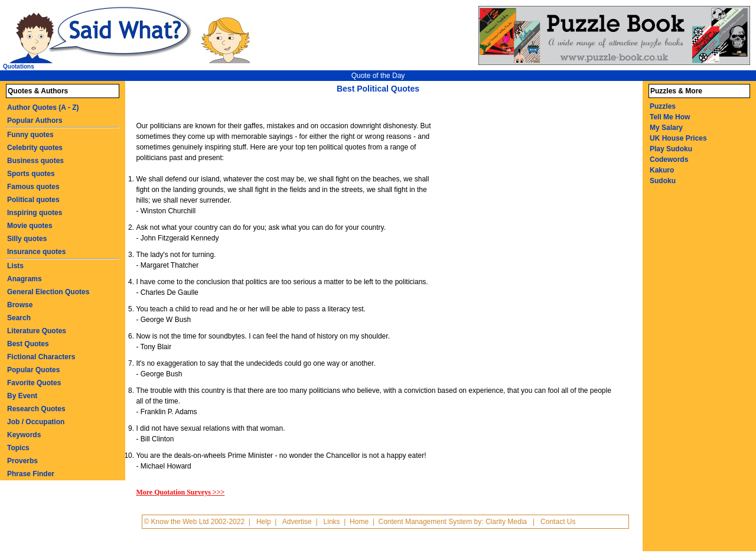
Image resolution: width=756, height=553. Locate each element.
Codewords (669, 160)
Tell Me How (670, 117)
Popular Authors (35, 121)
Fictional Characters (41, 357)
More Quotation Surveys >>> (180, 492)
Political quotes (33, 200)
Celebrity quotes (35, 148)
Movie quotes (30, 226)
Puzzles (663, 106)
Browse (20, 305)
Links (332, 522)
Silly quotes (27, 239)
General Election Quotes (48, 292)
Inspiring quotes (35, 213)
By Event (22, 396)
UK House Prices (678, 138)
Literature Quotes (37, 331)
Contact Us (558, 522)
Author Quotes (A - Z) (43, 108)
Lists (15, 266)
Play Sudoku (671, 149)
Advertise (297, 522)
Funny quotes (30, 135)
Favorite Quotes (34, 383)
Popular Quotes (33, 370)
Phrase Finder (31, 474)
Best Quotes (28, 344)
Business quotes (35, 161)
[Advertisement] (536, 188)
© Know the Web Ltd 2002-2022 (194, 522)
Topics (18, 448)
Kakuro (662, 170)
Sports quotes (31, 174)
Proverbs (22, 461)
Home (359, 522)
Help (264, 522)
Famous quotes (33, 187)
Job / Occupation (36, 422)
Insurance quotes (36, 252)
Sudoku (663, 181)
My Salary (666, 128)
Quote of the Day (378, 76)
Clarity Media (506, 522)
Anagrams (25, 279)
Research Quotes (36, 409)
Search (19, 318)
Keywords (24, 435)
